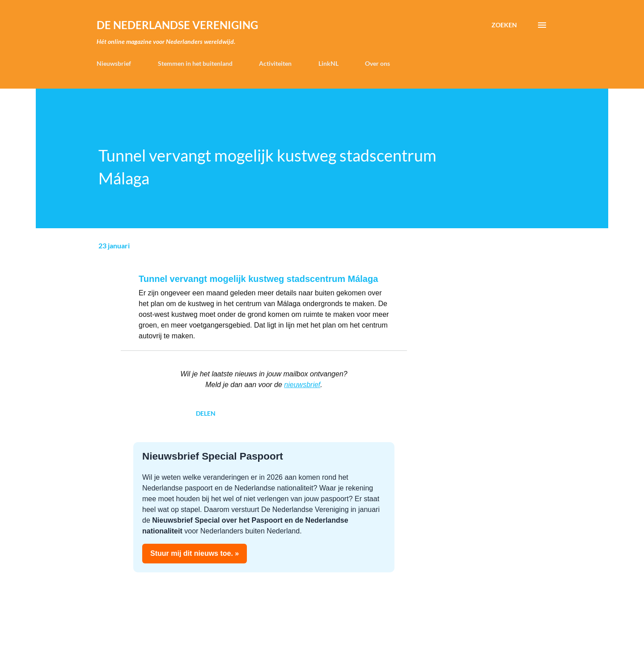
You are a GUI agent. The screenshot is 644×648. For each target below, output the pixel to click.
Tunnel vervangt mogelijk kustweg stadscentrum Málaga (258, 279)
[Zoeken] (504, 25)
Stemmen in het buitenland (195, 63)
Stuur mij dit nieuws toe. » (195, 553)
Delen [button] (206, 413)
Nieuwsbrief (114, 63)
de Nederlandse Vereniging (177, 25)
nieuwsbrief (302, 385)
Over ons (377, 63)
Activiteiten (275, 63)
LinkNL (328, 63)
